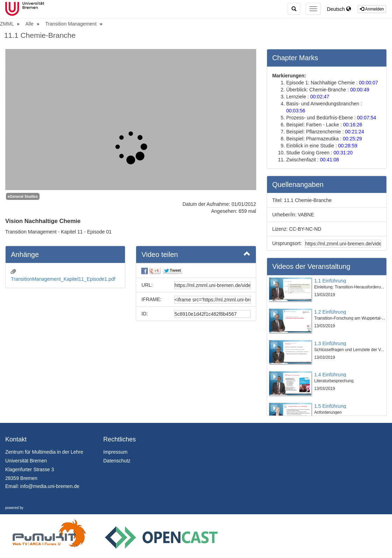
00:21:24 (355, 132)
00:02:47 (320, 97)
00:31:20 (343, 153)
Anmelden (372, 9)
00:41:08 (330, 160)
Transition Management (71, 24)
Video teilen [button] (196, 254)
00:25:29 (353, 139)
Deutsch (339, 9)
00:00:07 (368, 83)
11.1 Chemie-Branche (40, 35)
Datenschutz (117, 461)
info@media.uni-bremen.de (50, 486)
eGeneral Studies (23, 196)
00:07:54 (367, 118)
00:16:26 (353, 125)
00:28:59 (348, 146)
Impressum (115, 452)
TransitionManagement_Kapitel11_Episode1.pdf (63, 279)
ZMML (8, 24)
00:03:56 (296, 111)
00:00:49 (360, 90)
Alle (30, 24)
